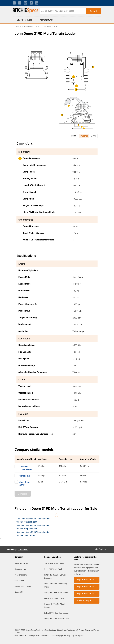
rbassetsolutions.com (23, 586)
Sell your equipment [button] (87, 601)
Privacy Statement (86, 630)
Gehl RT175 (25, 476)
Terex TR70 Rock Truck (53, 569)
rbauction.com (20, 569)
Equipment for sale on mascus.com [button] (88, 594)
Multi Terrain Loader (32, 26)
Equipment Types (24, 20)
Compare (23, 494)
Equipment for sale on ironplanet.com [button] (88, 587)
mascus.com (20, 581)
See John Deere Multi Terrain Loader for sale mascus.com (33, 534)
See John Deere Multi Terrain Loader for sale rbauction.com (33, 520)
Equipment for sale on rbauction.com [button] (88, 580)
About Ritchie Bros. (22, 563)
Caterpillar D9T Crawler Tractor (56, 619)
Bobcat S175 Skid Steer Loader (56, 613)
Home (19, 26)
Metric (93, 136)
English (103, 549)
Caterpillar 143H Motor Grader (56, 593)
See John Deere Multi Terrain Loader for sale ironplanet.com (33, 527)
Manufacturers (47, 20)
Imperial (84, 136)
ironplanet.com (21, 575)
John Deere (47, 26)
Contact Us (23, 549)
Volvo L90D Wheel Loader (54, 598)
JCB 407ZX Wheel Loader (54, 563)
